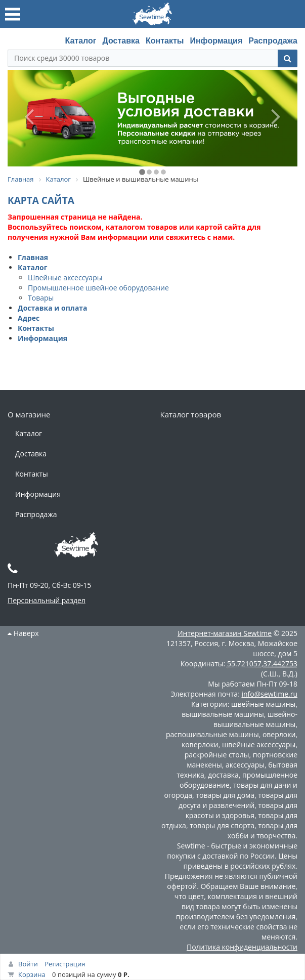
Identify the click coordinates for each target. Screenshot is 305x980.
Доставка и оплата (53, 308)
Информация (216, 41)
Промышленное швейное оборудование (98, 288)
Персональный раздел (47, 600)
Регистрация (65, 964)
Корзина (32, 974)
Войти (28, 964)
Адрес (29, 318)
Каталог (80, 41)
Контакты (165, 41)
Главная (33, 257)
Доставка (121, 41)
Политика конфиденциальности (242, 947)
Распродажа (273, 41)
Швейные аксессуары (65, 278)
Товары (41, 298)
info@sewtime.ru (269, 694)
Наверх (23, 633)
